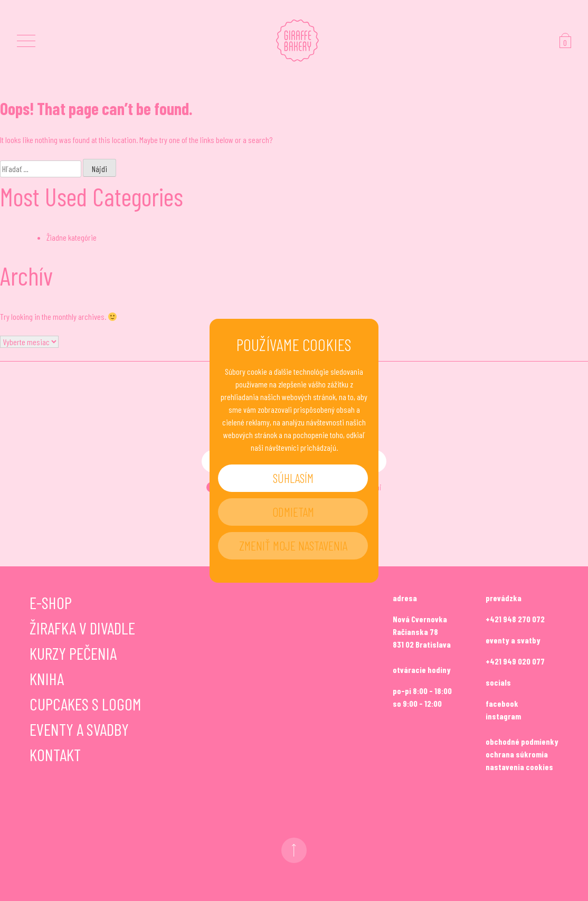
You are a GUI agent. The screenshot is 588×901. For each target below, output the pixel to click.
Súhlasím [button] (293, 478)
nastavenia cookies (519, 767)
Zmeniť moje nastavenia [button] (293, 546)
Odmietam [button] (293, 512)
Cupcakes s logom (86, 704)
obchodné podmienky (522, 741)
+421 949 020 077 (515, 661)
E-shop (51, 602)
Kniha (47, 678)
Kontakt (55, 754)
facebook (502, 703)
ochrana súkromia (517, 754)
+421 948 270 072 (515, 619)
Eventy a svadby (79, 729)
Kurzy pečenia (73, 653)
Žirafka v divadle (82, 628)
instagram (503, 716)
